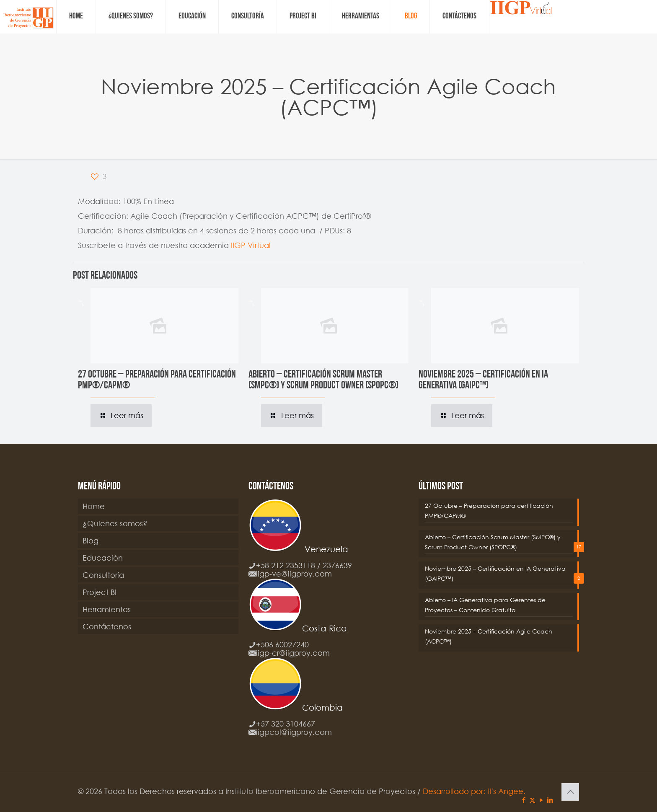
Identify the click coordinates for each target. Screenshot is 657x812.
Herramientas (107, 609)
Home (94, 506)
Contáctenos (107, 626)
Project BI (100, 592)
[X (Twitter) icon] (532, 800)
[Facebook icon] (524, 800)
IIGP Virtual (251, 245)
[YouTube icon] (541, 800)
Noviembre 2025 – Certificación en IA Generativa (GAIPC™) (483, 380)
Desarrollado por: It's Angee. (474, 791)
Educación (103, 558)
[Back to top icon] (570, 792)
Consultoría (103, 575)
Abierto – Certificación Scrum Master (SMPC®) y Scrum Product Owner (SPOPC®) (323, 380)
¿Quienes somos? (115, 523)
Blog (91, 540)
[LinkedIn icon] (550, 800)
